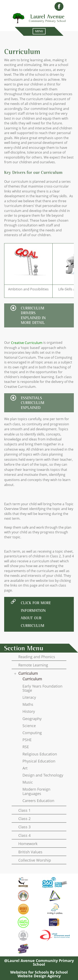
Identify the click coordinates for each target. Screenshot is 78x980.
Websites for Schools (30, 972)
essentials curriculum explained (33, 403)
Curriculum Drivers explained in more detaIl (33, 315)
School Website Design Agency (43, 974)
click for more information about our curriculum (36, 614)
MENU (39, 31)
